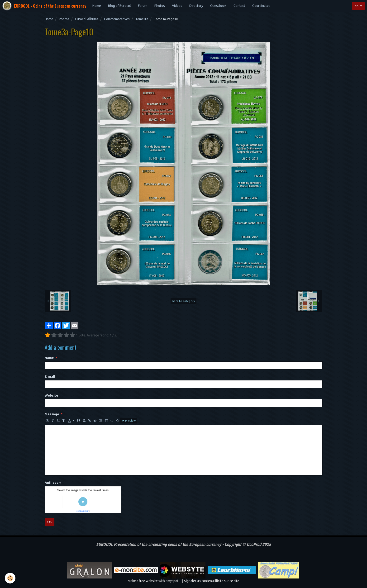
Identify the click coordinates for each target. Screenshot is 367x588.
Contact (239, 6)
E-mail (50, 377)
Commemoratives (117, 19)
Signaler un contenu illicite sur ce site (212, 581)
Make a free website (143, 581)
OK (50, 522)
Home (97, 6)
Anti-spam (53, 483)
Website (51, 395)
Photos (160, 6)
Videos (177, 6)
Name (49, 358)
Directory (196, 6)
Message (52, 414)
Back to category (183, 301)
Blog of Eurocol (119, 6)
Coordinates (261, 6)
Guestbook (218, 6)
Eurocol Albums (87, 19)
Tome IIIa (142, 19)
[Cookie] (10, 578)
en (357, 6)
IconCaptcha (82, 511)
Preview (129, 421)
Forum (143, 6)
